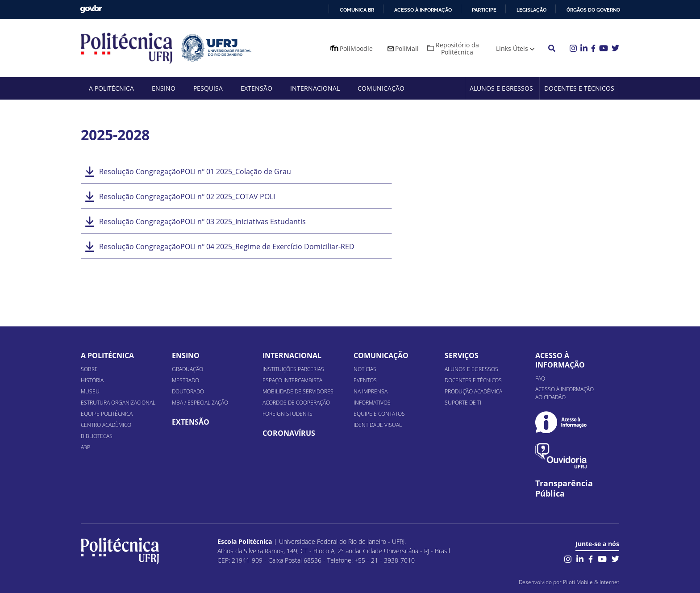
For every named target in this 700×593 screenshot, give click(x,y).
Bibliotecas (97, 436)
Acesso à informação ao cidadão (565, 393)
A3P (85, 447)
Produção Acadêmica (473, 391)
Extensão (256, 88)
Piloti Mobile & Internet (591, 582)
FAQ (540, 378)
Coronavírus (289, 433)
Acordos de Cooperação (296, 403)
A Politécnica (111, 88)
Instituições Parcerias (293, 369)
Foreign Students (287, 414)
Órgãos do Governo (593, 10)
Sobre (89, 369)
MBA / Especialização (200, 403)
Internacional (315, 88)
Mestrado (185, 380)
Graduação (187, 369)
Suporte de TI (463, 403)
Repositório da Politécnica (457, 48)
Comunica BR (357, 10)
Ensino (164, 88)
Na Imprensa (371, 391)
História (92, 380)
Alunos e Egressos (501, 88)
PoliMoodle (356, 48)
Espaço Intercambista (292, 380)
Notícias (365, 369)
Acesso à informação (423, 10)
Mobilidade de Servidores (298, 391)
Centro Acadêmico (106, 425)
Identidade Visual (378, 425)
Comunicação (381, 88)
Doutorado (188, 391)
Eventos (365, 380)
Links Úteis (512, 48)
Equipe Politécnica (107, 414)
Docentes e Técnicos (579, 88)
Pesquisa (208, 88)
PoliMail (407, 48)
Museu (90, 391)
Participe (484, 10)
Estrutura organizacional (118, 403)
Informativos (372, 403)
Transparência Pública (564, 489)
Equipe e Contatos (379, 414)
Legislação (531, 10)
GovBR (91, 9)
